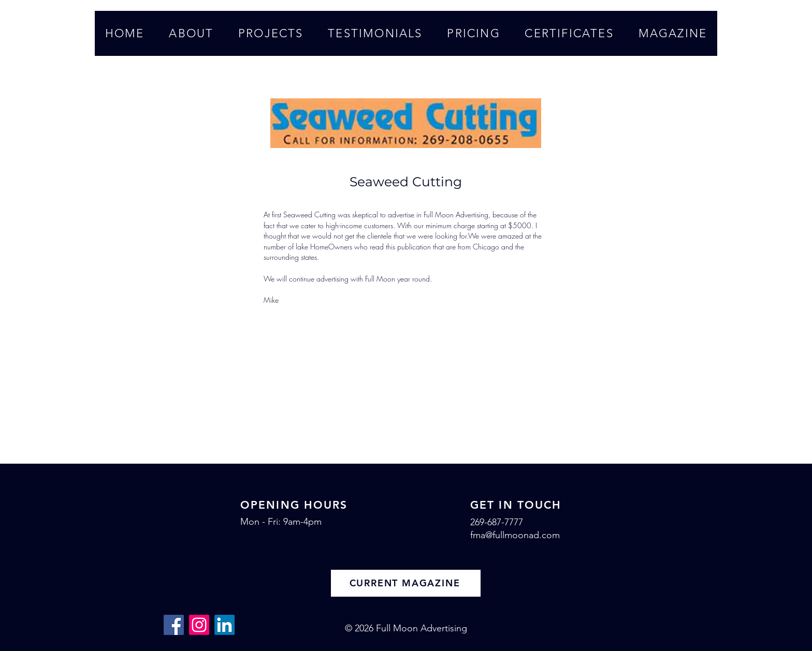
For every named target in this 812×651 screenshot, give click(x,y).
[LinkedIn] (224, 625)
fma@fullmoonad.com (515, 535)
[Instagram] (199, 625)
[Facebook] (174, 625)
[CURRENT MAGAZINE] (406, 583)
